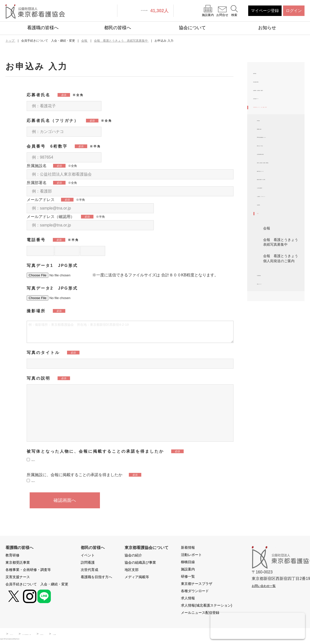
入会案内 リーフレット (279, 287)
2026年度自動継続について (279, 187)
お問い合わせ (120, 635)
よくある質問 (150, 635)
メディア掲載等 (137, 578)
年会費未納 (267, 380)
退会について (269, 393)
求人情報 (188, 599)
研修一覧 (188, 577)
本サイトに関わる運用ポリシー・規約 (70, 635)
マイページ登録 (265, 11)
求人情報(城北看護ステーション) (206, 606)
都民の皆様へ (118, 28)
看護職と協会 (269, 171)
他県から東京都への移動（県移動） (279, 232)
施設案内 (188, 570)
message (265, 159)
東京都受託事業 (267, 90)
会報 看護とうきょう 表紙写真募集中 (282, 344)
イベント (88, 556)
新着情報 (188, 548)
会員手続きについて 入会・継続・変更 (275, 138)
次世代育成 (89, 571)
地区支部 (132, 571)
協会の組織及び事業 (140, 563)
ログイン (294, 11)
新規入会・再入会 (273, 203)
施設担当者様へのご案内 (279, 261)
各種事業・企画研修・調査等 (277, 106)
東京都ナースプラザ (197, 585)
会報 (261, 313)
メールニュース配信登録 (200, 614)
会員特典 (265, 300)
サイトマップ (20, 635)
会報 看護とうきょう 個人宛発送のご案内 (282, 361)
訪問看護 (88, 563)
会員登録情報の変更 (275, 216)
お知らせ (267, 28)
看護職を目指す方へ (96, 578)
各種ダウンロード (195, 592)
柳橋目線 (188, 563)
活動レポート (191, 556)
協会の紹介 (133, 556)
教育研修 (261, 77)
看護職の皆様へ (43, 28)
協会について (192, 28)
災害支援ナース (267, 122)
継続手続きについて (275, 248)
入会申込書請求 (271, 274)
